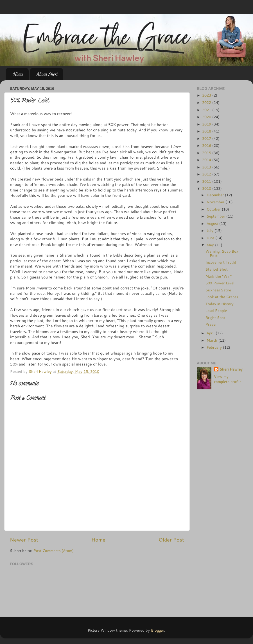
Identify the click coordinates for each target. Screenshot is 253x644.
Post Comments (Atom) (54, 551)
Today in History (220, 304)
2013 (207, 167)
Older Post (171, 540)
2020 (207, 117)
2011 (207, 181)
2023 (207, 95)
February (215, 347)
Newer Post (24, 540)
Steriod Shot (217, 269)
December (216, 195)
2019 (207, 124)
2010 (207, 188)
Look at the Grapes (222, 297)
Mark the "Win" (219, 276)
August (213, 223)
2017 (207, 138)
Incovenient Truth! (221, 262)
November (216, 202)
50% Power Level (220, 283)
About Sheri (46, 74)
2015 (207, 153)
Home (18, 74)
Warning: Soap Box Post (222, 253)
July (211, 230)
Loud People (216, 310)
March (213, 340)
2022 (207, 102)
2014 (207, 160)
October (214, 209)
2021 (207, 110)
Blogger (158, 630)
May (211, 245)
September (216, 216)
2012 (207, 174)
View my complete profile (228, 379)
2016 (207, 145)
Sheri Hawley (231, 369)
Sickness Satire (218, 290)
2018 (207, 131)
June (211, 238)
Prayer (211, 324)
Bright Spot (215, 318)
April (211, 333)
